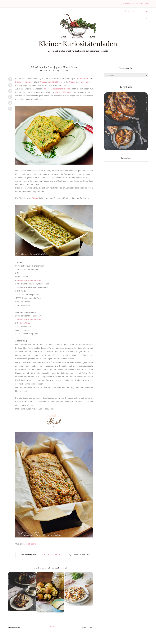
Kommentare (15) (28, 555)
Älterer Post (87, 628)
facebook (125, 5)
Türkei (89, 555)
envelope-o (147, 5)
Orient (82, 555)
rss (142, 4)
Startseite (51, 627)
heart (138, 5)
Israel (76, 555)
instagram (129, 5)
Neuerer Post (14, 628)
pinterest (134, 5)
